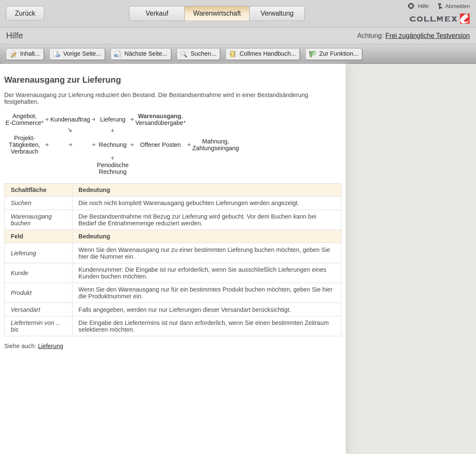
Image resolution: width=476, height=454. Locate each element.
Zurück (25, 13)
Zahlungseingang (215, 148)
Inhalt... (30, 54)
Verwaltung (277, 13)
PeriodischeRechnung (113, 168)
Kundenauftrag (70, 119)
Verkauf (157, 13)
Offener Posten (160, 145)
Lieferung (113, 119)
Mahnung (215, 141)
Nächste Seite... (146, 54)
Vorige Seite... (82, 54)
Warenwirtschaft (217, 13)
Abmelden (457, 6)
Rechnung (113, 145)
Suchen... (203, 54)
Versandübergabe (159, 123)
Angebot (24, 116)
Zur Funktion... (339, 54)
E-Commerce (23, 123)
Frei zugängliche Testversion (428, 36)
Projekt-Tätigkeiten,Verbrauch (24, 145)
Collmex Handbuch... (268, 54)
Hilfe (423, 6)
